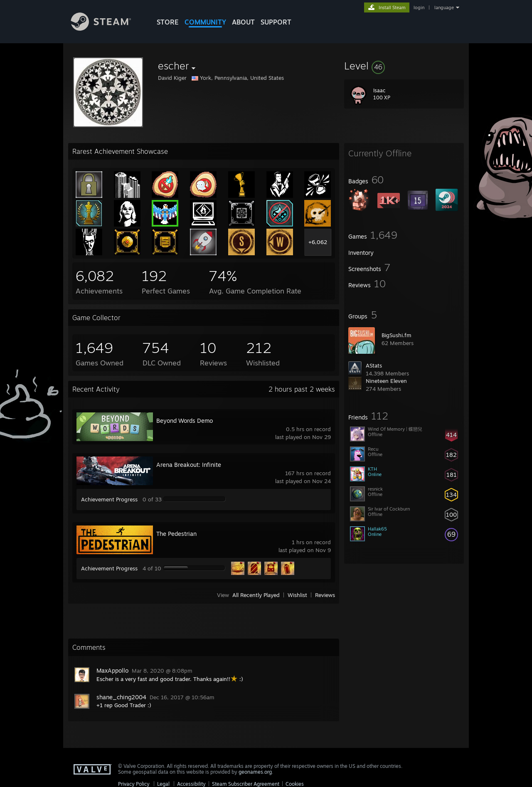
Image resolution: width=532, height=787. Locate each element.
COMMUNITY (205, 22)
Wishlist (297, 595)
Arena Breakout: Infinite (189, 465)
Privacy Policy (134, 784)
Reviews (325, 595)
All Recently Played (256, 595)
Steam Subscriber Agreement (246, 784)
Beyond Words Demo (185, 421)
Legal (163, 784)
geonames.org (255, 772)
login (419, 7)
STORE (168, 22)
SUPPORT (276, 22)
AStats (374, 365)
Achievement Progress (109, 499)
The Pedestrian (176, 534)
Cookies (295, 784)
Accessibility (191, 784)
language (444, 7)
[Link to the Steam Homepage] (107, 28)
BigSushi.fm (397, 335)
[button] (404, 66)
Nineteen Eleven (386, 381)
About (243, 22)
